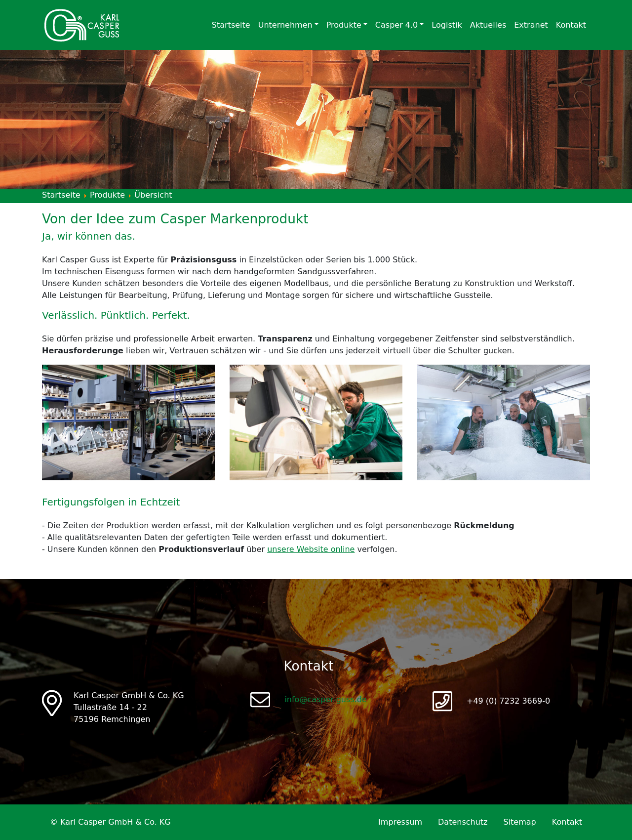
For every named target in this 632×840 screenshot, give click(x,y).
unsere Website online (311, 549)
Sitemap (519, 822)
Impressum (400, 822)
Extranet (531, 25)
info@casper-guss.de (325, 699)
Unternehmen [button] (285, 25)
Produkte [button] (344, 25)
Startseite (231, 25)
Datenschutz (463, 822)
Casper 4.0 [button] (396, 25)
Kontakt (571, 25)
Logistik (447, 25)
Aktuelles (488, 25)
